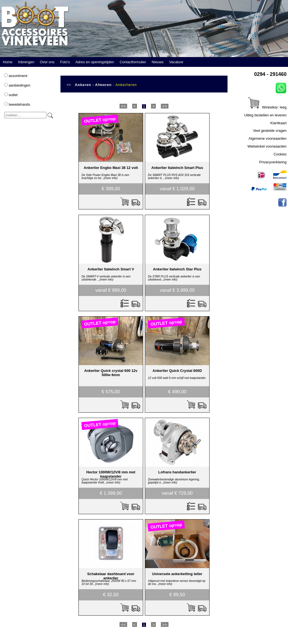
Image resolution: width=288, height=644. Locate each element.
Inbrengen (26, 62)
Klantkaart (278, 123)
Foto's (65, 62)
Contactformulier (133, 62)
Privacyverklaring (273, 162)
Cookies (280, 154)
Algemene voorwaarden (268, 138)
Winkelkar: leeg (267, 107)
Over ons (47, 62)
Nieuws (157, 62)
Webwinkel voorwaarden (267, 146)
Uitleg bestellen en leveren (265, 115)
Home (8, 62)
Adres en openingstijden (95, 62)
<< (69, 85)
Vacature (176, 62)
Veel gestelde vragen (270, 131)
